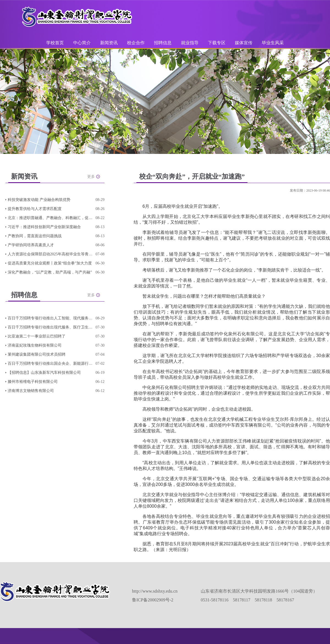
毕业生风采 (273, 43)
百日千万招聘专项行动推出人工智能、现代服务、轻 (50, 318)
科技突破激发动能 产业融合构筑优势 (39, 200)
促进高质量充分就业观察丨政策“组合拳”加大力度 (50, 263)
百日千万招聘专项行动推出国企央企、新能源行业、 (50, 364)
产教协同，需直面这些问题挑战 (35, 236)
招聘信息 (163, 43)
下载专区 (217, 43)
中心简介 (82, 43)
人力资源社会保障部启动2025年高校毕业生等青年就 (50, 254)
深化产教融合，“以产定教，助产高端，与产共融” (50, 272)
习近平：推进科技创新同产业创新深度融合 (44, 227)
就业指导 (190, 43)
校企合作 (136, 43)
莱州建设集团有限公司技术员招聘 (37, 354)
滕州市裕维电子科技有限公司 (33, 382)
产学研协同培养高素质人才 (31, 245)
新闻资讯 (109, 43)
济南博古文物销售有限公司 (31, 391)
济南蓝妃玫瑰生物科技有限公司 (35, 345)
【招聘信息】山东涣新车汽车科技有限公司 (44, 373)
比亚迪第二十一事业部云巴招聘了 (37, 336)
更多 (91, 177)
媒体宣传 (244, 43)
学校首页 (55, 43)
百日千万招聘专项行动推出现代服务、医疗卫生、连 (50, 327)
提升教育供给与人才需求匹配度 (35, 209)
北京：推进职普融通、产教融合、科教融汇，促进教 (50, 218)
